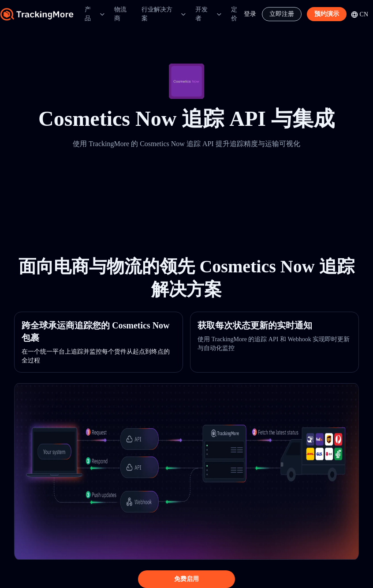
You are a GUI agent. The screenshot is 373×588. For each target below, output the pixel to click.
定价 (234, 14)
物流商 (120, 14)
